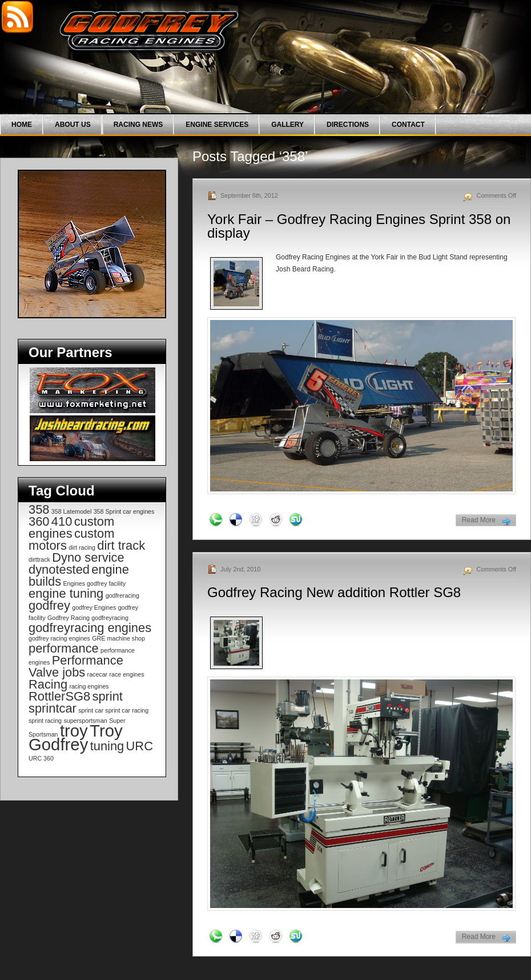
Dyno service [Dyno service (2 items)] (88, 557)
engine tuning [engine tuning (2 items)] (66, 593)
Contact (408, 125)
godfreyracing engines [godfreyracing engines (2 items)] (90, 628)
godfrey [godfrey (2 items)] (49, 605)
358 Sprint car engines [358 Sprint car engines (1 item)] (124, 511)
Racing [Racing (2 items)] (48, 684)
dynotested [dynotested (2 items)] (59, 569)
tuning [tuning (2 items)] (107, 746)
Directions (348, 125)
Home (22, 125)
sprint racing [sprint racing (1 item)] (45, 721)
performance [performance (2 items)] (64, 648)
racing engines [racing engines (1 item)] (89, 686)
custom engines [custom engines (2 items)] (71, 527)
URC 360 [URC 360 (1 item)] (41, 758)
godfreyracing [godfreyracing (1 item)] (110, 618)
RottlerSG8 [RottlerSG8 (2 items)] (59, 696)
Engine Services (217, 125)
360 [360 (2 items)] (39, 521)
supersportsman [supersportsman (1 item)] (85, 721)
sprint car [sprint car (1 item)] (91, 710)
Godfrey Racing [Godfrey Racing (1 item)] (69, 618)
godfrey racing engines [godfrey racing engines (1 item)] (59, 638)
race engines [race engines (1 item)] (126, 674)
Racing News (138, 125)
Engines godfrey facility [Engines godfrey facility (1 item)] (94, 583)
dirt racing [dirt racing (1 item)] (82, 547)
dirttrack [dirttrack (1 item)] (39, 559)
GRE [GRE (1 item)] (98, 638)
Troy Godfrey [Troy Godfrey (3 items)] (76, 737)
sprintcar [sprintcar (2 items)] (53, 708)
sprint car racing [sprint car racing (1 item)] (127, 710)
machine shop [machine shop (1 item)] (126, 638)
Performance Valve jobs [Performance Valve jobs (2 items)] (76, 666)
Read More (479, 520)
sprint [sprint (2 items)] (107, 696)
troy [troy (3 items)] (74, 731)
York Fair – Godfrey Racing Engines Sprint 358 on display (359, 226)
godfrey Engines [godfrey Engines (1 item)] (94, 607)
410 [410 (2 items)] (62, 521)
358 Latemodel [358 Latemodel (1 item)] (72, 511)
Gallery (287, 125)
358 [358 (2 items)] (39, 509)
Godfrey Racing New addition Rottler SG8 (334, 592)
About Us (73, 125)
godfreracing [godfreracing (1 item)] (122, 595)
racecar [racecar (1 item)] (98, 674)
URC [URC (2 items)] (140, 746)
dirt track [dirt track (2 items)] (121, 545)
